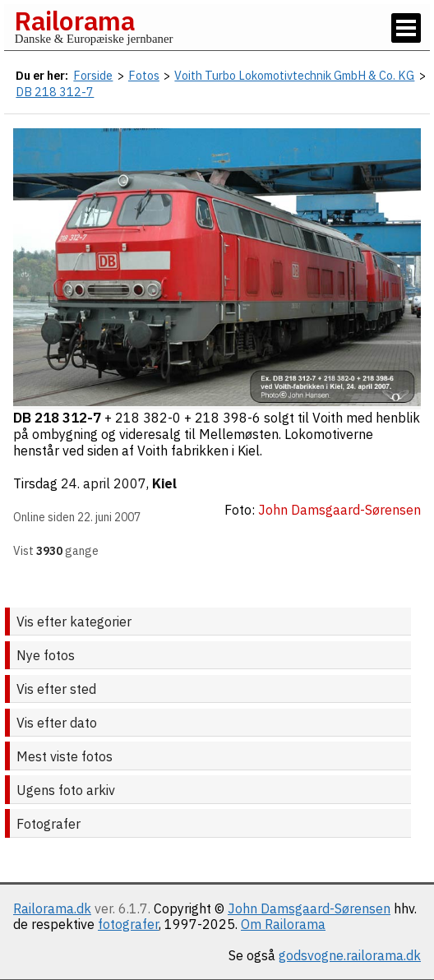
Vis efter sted (56, 689)
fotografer (128, 924)
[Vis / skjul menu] (406, 28)
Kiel (164, 483)
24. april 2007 (104, 483)
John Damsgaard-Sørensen (309, 908)
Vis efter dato (57, 723)
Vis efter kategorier (74, 622)
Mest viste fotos (65, 756)
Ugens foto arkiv (66, 790)
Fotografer (48, 824)
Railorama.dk (52, 908)
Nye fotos (46, 655)
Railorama (74, 21)
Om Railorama (283, 924)
